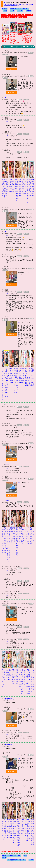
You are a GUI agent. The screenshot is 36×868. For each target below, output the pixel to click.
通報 (5, 54)
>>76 (7, 154)
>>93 (7, 629)
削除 (31, 53)
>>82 (19, 322)
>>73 (7, 136)
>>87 (19, 483)
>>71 (19, 80)
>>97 (7, 734)
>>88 (7, 641)
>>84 (7, 427)
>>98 (19, 759)
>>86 (7, 468)
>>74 (7, 122)
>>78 (7, 236)
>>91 (7, 595)
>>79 (7, 258)
